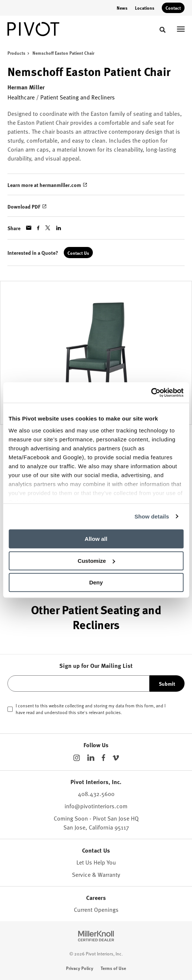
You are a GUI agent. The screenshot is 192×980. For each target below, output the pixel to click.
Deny (96, 582)
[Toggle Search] (163, 30)
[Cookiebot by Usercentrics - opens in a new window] (151, 393)
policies (113, 712)
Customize (96, 561)
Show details (152, 516)
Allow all (96, 539)
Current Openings (96, 909)
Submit (167, 684)
